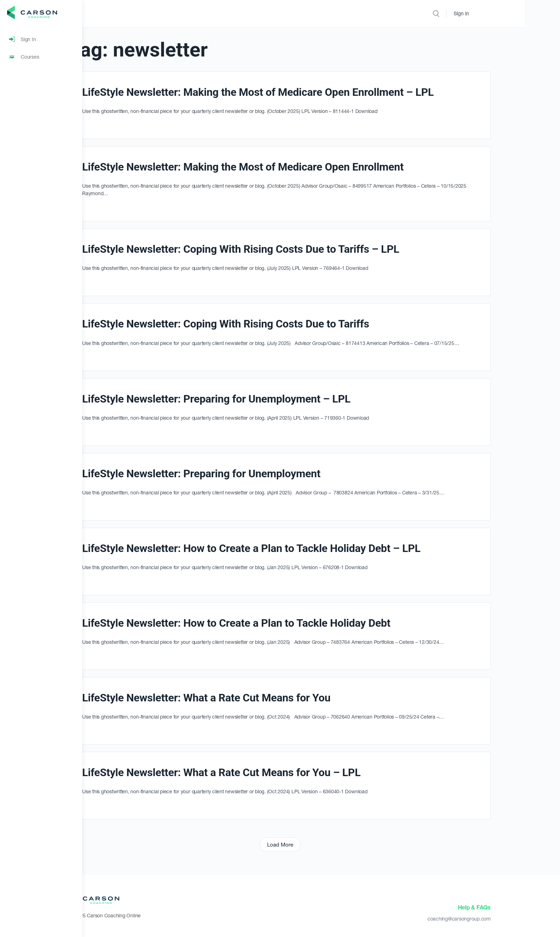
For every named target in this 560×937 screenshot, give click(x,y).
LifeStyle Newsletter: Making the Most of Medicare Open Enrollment (284, 167)
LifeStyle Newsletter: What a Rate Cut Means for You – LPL (262, 772)
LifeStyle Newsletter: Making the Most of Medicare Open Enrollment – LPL (299, 92)
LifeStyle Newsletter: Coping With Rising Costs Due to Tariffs (267, 324)
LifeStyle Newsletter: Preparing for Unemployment (242, 474)
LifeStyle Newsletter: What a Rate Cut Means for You (247, 698)
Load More (321, 844)
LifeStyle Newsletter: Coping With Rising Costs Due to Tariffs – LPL (282, 249)
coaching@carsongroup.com (500, 919)
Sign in (520, 13)
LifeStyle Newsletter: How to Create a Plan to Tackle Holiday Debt (277, 623)
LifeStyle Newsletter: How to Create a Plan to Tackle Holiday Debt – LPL (292, 548)
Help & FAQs (515, 907)
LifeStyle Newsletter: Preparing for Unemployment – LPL (257, 399)
